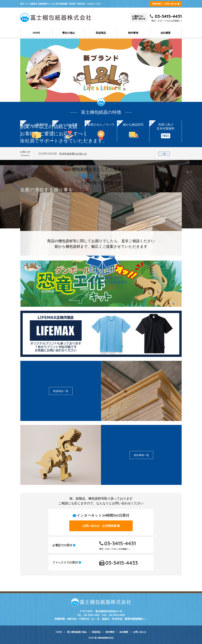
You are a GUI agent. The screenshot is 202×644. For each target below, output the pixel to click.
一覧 (163, 154)
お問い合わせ (140, 632)
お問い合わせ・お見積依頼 (99, 526)
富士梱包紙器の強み (77, 632)
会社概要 (166, 33)
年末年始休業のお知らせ (73, 154)
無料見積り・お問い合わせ (165, 4)
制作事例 (133, 33)
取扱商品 (101, 33)
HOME (36, 33)
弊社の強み (69, 33)
